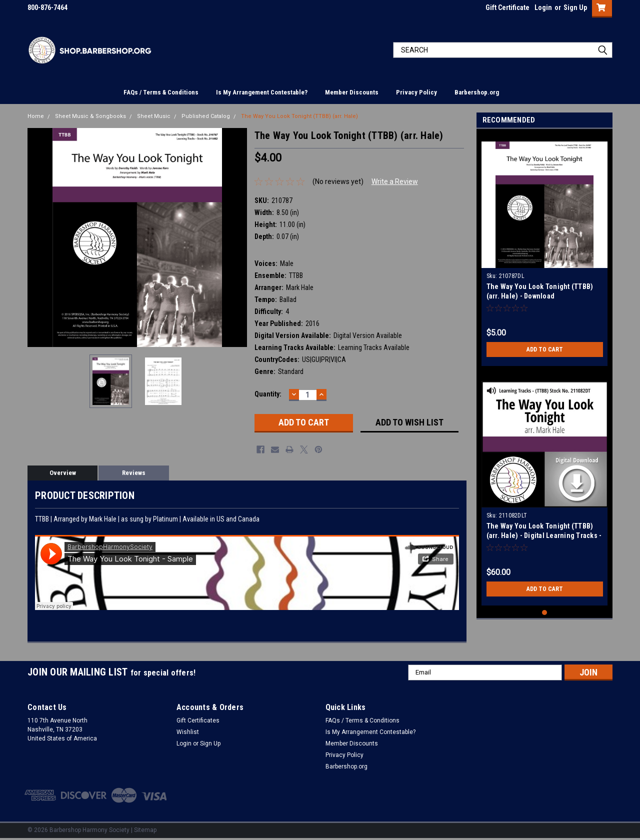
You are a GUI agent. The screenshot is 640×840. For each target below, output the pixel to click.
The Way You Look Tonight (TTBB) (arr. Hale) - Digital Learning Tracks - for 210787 (544, 535)
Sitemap (145, 830)
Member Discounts (352, 92)
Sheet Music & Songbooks (90, 116)
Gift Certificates (198, 720)
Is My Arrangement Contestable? (262, 92)
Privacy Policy (416, 92)
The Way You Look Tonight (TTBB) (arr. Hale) (299, 116)
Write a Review (395, 181)
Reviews (134, 473)
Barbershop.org (477, 92)
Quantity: (268, 394)
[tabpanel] (545, 250)
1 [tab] (545, 613)
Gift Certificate (507, 7)
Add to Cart (545, 349)
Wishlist (188, 732)
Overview (63, 473)
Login (543, 7)
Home (36, 116)
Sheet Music (154, 116)
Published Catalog (206, 116)
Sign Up (575, 7)
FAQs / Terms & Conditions (161, 92)
